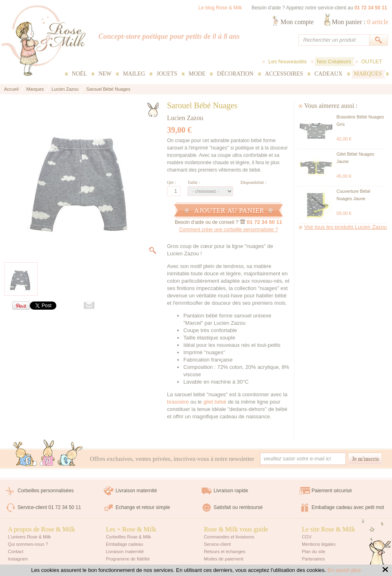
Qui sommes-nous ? (28, 544)
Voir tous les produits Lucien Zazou (345, 227)
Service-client (217, 544)
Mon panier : (360, 22)
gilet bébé (215, 402)
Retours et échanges (225, 551)
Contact (16, 551)
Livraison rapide (231, 491)
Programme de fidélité (128, 559)
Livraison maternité (136, 491)
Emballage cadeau (124, 544)
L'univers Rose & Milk (29, 537)
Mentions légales (319, 544)
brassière (178, 402)
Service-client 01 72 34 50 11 (49, 507)
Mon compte (297, 22)
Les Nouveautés (287, 61)
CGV (307, 537)
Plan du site (313, 551)
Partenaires (313, 559)
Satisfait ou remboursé (238, 507)
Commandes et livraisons (229, 537)
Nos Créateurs (334, 61)
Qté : (171, 182)
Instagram (18, 559)
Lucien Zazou (185, 118)
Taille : (194, 182)
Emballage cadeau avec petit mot (348, 507)
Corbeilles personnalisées (46, 491)
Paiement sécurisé (332, 491)
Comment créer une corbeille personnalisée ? (228, 230)
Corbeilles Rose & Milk (128, 537)
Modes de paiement (224, 559)
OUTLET (372, 61)
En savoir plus (344, 570)
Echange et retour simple (143, 507)
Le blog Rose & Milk (220, 8)
